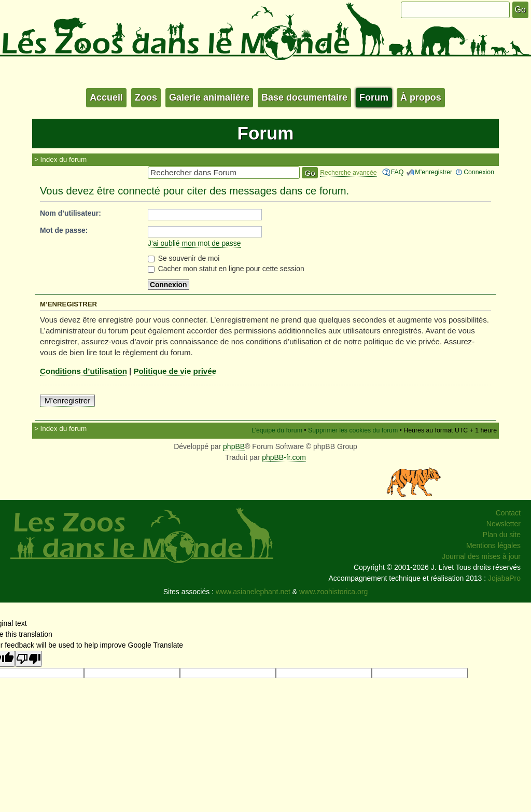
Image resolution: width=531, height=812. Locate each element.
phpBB (234, 446)
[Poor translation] (29, 659)
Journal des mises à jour (481, 556)
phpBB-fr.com (284, 457)
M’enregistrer (434, 172)
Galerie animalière (209, 97)
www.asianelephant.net (253, 592)
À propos (421, 97)
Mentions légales (493, 545)
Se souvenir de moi (184, 258)
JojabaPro (504, 578)
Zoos (146, 97)
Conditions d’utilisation (83, 371)
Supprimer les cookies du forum (353, 430)
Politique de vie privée (175, 371)
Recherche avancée (348, 173)
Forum (374, 97)
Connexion (479, 172)
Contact (508, 513)
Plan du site (502, 535)
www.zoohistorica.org (333, 592)
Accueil (106, 97)
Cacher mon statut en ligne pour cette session (226, 269)
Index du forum (64, 159)
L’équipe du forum (277, 430)
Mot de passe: (64, 230)
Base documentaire (304, 97)
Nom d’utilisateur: (71, 213)
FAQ (397, 172)
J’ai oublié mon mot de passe (194, 243)
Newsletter (504, 524)
